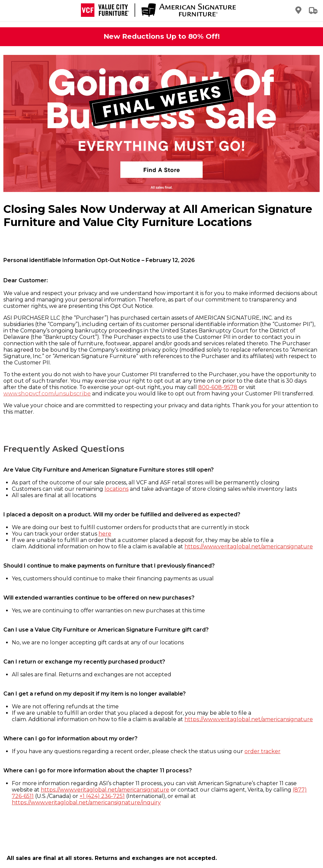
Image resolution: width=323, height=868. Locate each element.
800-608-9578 (218, 387)
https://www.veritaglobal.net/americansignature (249, 546)
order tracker (262, 751)
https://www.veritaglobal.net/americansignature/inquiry (86, 802)
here (105, 534)
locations (116, 489)
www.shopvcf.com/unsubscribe (47, 394)
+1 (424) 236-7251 (102, 796)
